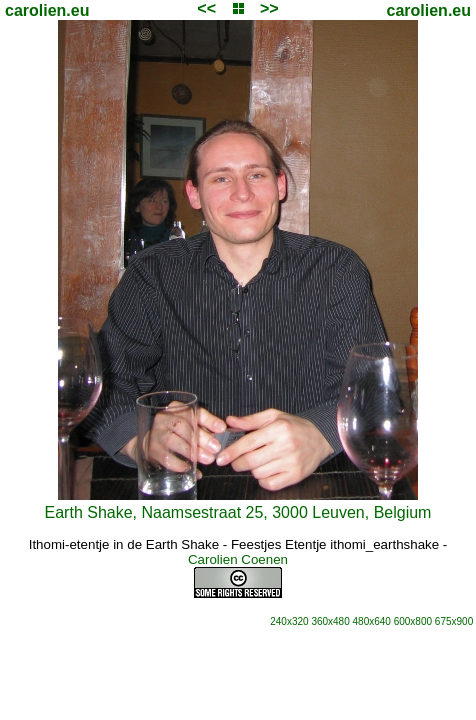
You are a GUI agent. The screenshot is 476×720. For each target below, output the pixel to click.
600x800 (413, 621)
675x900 (454, 621)
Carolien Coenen (238, 559)
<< (206, 8)
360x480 (330, 621)
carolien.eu (47, 10)
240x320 (289, 621)
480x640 (372, 621)
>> (269, 8)
